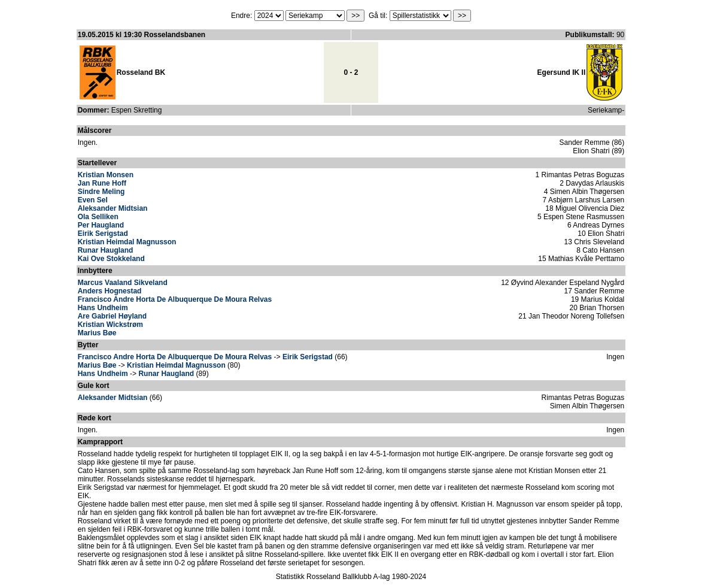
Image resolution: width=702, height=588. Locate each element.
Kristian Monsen (106, 175)
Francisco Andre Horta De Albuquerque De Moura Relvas (175, 299)
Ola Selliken (98, 217)
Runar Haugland (106, 250)
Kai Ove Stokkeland (111, 259)
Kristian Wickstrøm (110, 325)
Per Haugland (101, 225)
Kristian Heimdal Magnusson (127, 242)
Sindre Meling (101, 192)
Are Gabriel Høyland (112, 316)
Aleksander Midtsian (113, 208)
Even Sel (93, 200)
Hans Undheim (103, 308)
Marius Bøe (97, 333)
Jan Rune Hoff (102, 183)
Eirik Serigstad (103, 234)
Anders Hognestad (110, 291)
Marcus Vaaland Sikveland (123, 283)
